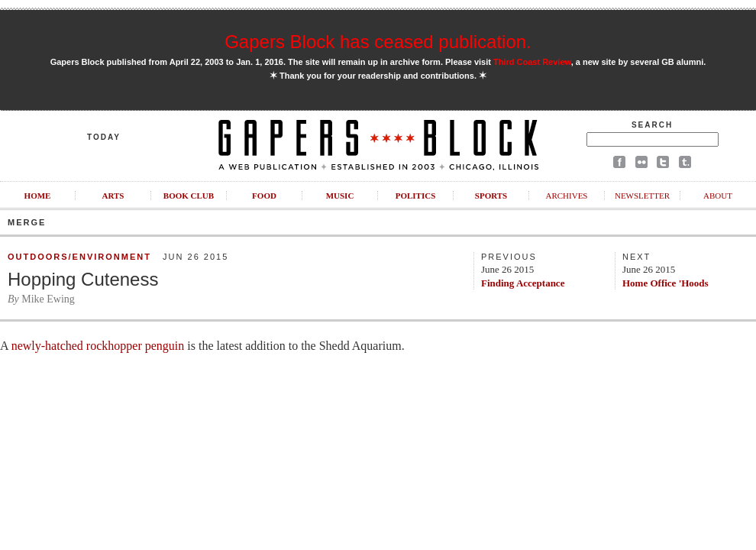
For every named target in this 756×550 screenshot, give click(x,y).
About (718, 196)
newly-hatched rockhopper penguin (98, 346)
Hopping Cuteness (83, 279)
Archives (566, 196)
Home (38, 196)
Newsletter (642, 196)
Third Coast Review (532, 62)
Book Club (189, 196)
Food (264, 196)
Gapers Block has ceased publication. (378, 42)
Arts (113, 196)
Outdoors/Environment (79, 257)
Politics (416, 196)
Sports (491, 196)
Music (340, 196)
